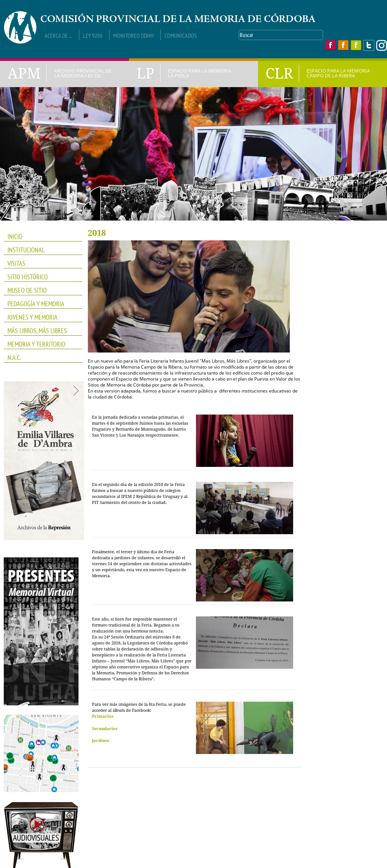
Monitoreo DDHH (133, 36)
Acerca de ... (58, 36)
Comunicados (181, 36)
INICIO (15, 236)
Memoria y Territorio (41, 344)
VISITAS (16, 263)
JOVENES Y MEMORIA (41, 317)
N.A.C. (41, 358)
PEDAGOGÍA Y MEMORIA (41, 304)
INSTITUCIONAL (41, 250)
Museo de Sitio (27, 290)
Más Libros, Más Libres (41, 331)
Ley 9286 (93, 36)
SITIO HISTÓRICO (28, 277)
